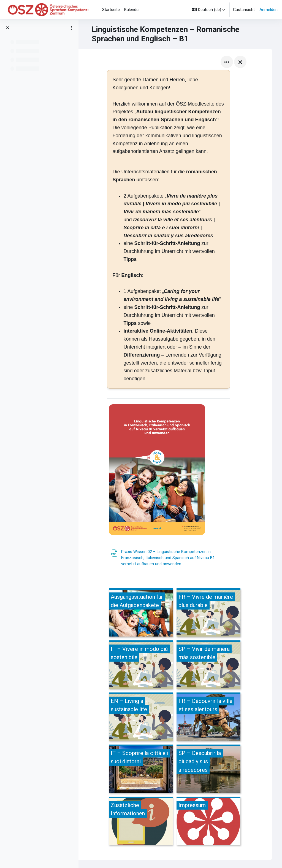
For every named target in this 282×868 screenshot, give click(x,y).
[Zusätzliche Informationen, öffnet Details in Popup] (147, 822)
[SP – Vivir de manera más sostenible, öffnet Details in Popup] (214, 665)
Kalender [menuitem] (132, 10)
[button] (208, 10)
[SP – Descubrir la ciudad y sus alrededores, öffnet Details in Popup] (214, 769)
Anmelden (269, 10)
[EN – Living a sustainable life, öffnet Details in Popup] (147, 717)
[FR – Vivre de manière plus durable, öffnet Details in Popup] (214, 613)
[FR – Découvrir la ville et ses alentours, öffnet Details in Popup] (214, 717)
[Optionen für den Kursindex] (71, 28)
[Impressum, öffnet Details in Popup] (214, 822)
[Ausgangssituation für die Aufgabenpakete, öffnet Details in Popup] (147, 613)
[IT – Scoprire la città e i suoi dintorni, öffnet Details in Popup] (147, 769)
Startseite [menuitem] (111, 10)
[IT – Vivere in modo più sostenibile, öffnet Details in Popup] (147, 665)
